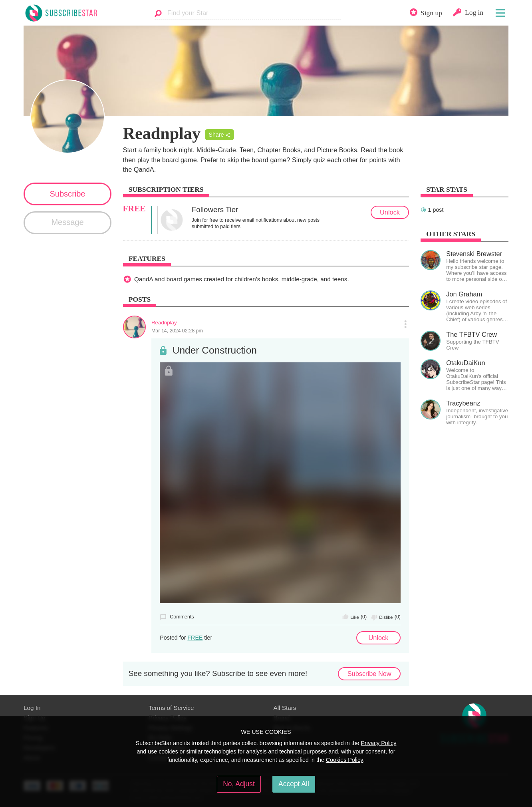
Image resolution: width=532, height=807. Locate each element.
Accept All (294, 784)
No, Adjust (239, 784)
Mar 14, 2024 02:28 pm (177, 331)
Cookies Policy (345, 760)
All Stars (285, 708)
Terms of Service (171, 708)
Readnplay (164, 323)
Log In (32, 708)
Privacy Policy (378, 743)
